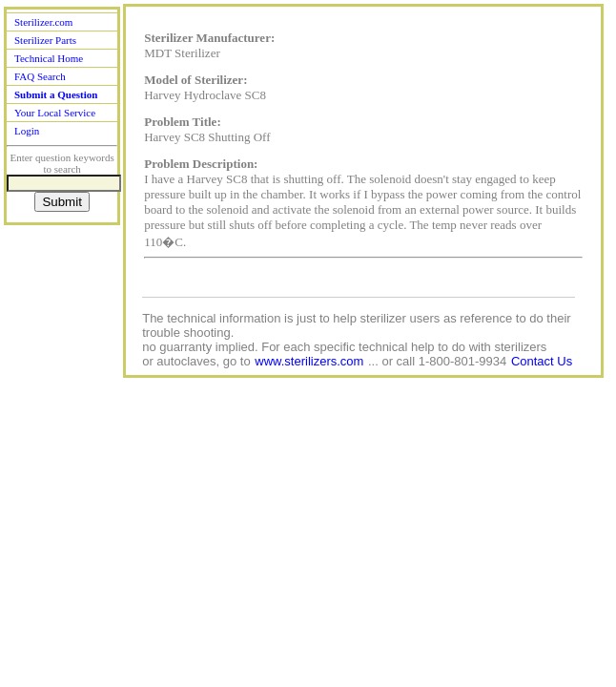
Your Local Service (55, 113)
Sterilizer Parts (45, 40)
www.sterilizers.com (309, 361)
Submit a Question (56, 94)
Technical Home (49, 58)
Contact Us (542, 361)
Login (27, 131)
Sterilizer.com (43, 22)
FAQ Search (40, 76)
